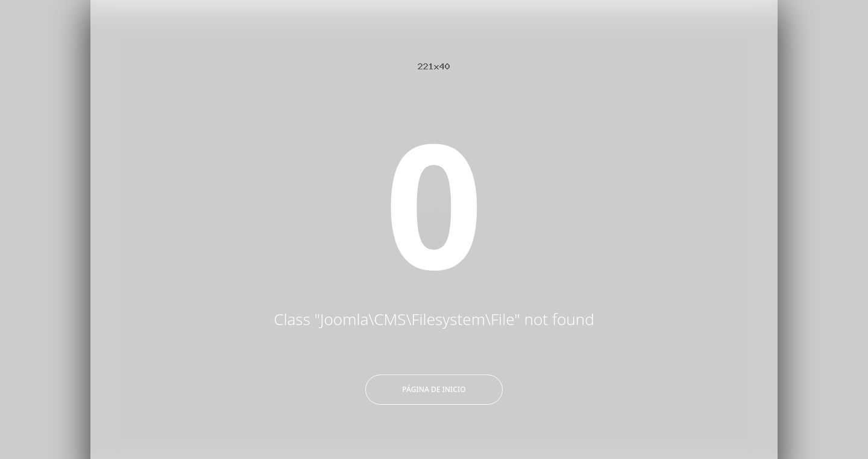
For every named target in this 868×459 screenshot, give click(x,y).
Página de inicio (434, 389)
